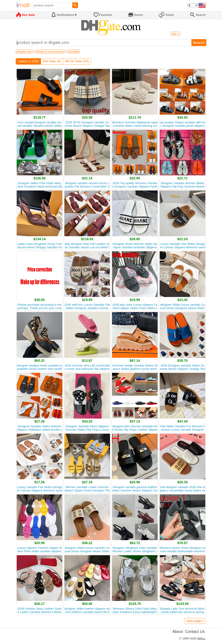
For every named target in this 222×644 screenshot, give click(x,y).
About (178, 631)
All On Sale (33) (77, 61)
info (176, 34)
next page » (195, 621)
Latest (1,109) (28, 61)
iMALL (201, 638)
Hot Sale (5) (52, 61)
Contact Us (195, 631)
